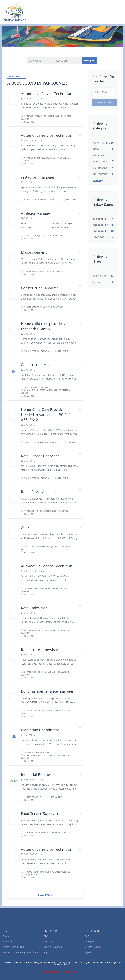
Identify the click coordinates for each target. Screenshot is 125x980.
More (97, 180)
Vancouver (15, 76)
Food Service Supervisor (41, 813)
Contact (7, 936)
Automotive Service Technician (47, 94)
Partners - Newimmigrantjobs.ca (20, 952)
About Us (7, 942)
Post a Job (49, 942)
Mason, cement (34, 252)
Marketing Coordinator (40, 730)
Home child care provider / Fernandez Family (43, 326)
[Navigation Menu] (119, 6)
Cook (25, 527)
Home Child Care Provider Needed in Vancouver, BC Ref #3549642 (45, 414)
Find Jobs (90, 60)
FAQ (46, 936)
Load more (45, 895)
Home (6, 931)
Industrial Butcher (36, 774)
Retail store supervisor (40, 650)
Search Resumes (53, 947)
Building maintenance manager (47, 691)
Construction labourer (40, 288)
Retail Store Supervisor (40, 456)
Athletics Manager (36, 213)
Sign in (47, 952)
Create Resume (93, 947)
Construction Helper (38, 365)
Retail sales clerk (35, 608)
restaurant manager (38, 177)
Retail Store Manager (38, 492)
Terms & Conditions (13, 947)
